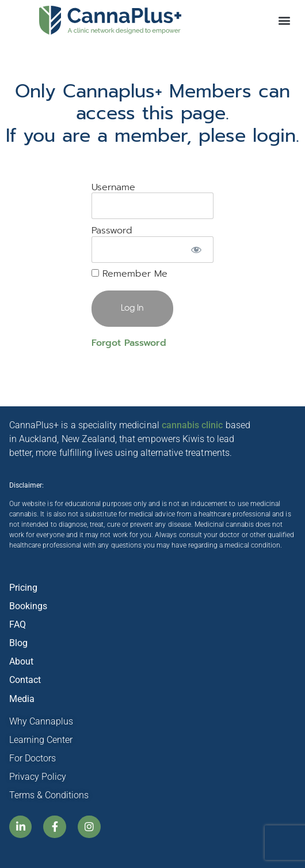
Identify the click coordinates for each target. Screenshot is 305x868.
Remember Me (129, 274)
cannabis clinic (192, 425)
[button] (284, 20)
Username (113, 187)
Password (112, 231)
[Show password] (197, 250)
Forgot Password (129, 343)
